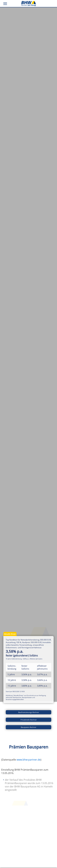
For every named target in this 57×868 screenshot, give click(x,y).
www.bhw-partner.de (29, 760)
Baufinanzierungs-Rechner (29, 712)
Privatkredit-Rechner (29, 720)
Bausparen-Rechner (28, 727)
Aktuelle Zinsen (10, 634)
